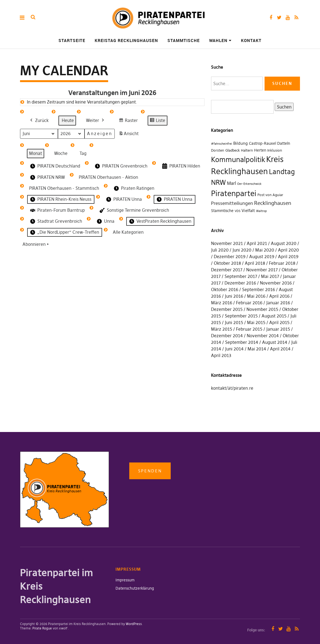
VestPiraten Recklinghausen (160, 221)
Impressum (125, 580)
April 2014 (280, 349)
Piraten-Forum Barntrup (57, 210)
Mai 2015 (256, 322)
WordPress (134, 624)
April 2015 (279, 322)
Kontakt (251, 40)
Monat (36, 153)
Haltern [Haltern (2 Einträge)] (247, 150)
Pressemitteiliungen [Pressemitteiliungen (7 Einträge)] (232, 203)
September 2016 (259, 289)
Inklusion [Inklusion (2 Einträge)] (275, 150)
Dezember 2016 (240, 283)
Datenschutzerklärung (135, 588)
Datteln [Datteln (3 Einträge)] (284, 143)
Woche (61, 153)
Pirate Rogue (42, 628)
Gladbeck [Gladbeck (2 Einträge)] (233, 150)
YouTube (288, 17)
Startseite (72, 40)
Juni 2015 (234, 322)
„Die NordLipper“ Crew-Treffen (64, 232)
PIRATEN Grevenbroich (121, 166)
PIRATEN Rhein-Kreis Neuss (60, 199)
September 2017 (241, 276)
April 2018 (255, 263)
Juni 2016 (234, 296)
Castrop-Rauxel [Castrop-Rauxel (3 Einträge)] (263, 143)
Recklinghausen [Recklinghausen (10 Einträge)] (273, 203)
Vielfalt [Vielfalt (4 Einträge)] (248, 211)
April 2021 (257, 243)
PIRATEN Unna (123, 199)
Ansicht (130, 134)
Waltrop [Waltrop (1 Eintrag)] (261, 211)
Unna (105, 221)
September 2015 (241, 316)
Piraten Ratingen (134, 188)
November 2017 (262, 270)
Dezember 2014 (227, 336)
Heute (68, 120)
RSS (296, 17)
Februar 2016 (249, 303)
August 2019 (262, 257)
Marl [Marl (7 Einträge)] (231, 183)
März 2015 (222, 329)
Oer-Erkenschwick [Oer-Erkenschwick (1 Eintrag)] (249, 184)
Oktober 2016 (225, 289)
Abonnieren (36, 244)
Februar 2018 (282, 263)
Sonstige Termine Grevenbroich (134, 210)
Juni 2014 (234, 349)
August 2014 (275, 342)
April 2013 (221, 355)
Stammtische (184, 40)
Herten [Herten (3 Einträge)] (260, 150)
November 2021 (227, 243)
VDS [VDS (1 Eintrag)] (238, 211)
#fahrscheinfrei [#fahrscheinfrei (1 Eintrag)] (222, 144)
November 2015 (262, 309)
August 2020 (284, 243)
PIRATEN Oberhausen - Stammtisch (64, 188)
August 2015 (274, 316)
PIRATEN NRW (47, 177)
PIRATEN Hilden (181, 166)
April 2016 (279, 296)
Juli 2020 (220, 250)
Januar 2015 (278, 329)
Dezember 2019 (230, 257)
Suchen (283, 106)
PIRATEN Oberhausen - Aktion (108, 177)
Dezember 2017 (227, 270)
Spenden (150, 471)
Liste (157, 121)
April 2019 (288, 257)
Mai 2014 (257, 349)
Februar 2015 (249, 329)
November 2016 (276, 283)
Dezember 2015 (227, 309)
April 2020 (288, 250)
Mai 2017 (270, 276)
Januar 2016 (278, 303)
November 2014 (263, 336)
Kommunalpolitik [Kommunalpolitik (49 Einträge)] (238, 160)
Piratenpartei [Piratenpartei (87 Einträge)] (234, 193)
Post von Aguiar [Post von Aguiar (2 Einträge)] (270, 195)
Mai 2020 (265, 250)
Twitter (279, 17)
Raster (128, 121)
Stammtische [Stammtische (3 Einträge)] (222, 211)
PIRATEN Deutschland (55, 166)
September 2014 (242, 342)
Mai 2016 (256, 296)
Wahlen (218, 40)
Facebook (271, 17)
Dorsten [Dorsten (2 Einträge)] (218, 150)
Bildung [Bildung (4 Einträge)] (241, 143)
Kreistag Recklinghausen (126, 40)
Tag (83, 153)
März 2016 (222, 303)
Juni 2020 (242, 250)
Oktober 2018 (227, 263)
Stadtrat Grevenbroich (56, 221)
